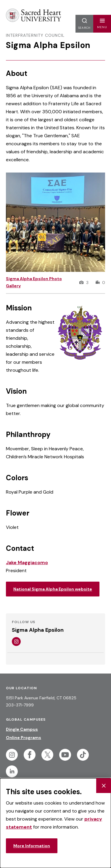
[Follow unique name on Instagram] (16, 642)
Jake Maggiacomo (27, 563)
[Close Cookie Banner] (104, 786)
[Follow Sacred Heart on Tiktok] (83, 755)
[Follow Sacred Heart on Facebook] (30, 755)
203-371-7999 (20, 705)
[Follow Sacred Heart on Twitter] (47, 755)
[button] (102, 24)
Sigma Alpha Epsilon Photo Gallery (34, 282)
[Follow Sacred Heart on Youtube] (65, 755)
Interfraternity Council (35, 35)
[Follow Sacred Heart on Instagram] (12, 755)
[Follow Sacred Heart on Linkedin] (12, 771)
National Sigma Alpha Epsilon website (53, 589)
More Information (32, 846)
